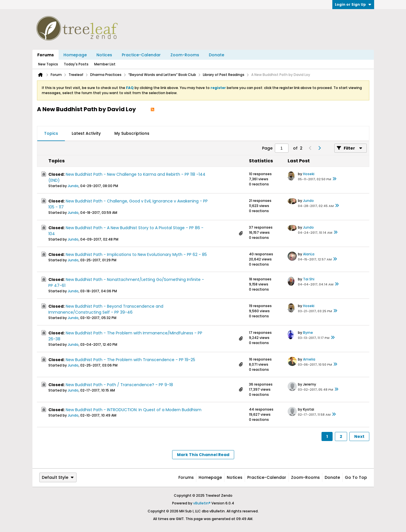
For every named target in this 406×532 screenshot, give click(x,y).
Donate (217, 55)
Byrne (308, 333)
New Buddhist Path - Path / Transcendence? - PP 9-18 (119, 385)
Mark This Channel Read (203, 455)
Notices (104, 55)
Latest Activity (86, 133)
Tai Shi (309, 279)
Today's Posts (76, 64)
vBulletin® (202, 503)
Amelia (309, 359)
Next (359, 436)
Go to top (356, 477)
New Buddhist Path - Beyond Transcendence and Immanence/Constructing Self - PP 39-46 (106, 309)
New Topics (48, 64)
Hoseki (309, 174)
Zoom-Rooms (185, 55)
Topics (51, 133)
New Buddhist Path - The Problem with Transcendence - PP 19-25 (130, 360)
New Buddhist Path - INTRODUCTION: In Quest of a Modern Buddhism (134, 410)
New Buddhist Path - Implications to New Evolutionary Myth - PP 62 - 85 (136, 254)
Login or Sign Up (353, 4)
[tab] (51, 134)
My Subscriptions (132, 133)
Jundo (73, 186)
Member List (105, 64)
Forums (46, 55)
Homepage (75, 55)
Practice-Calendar (141, 55)
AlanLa (309, 254)
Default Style (58, 477)
